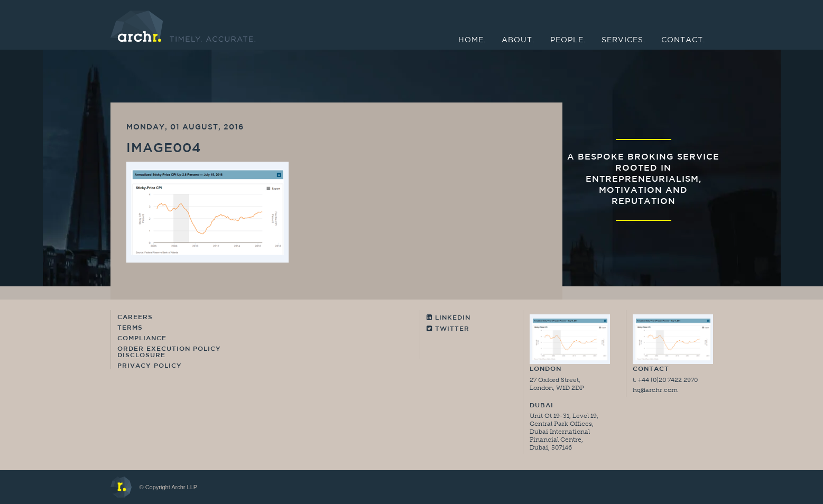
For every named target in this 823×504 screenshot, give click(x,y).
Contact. (683, 40)
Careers (135, 318)
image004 (164, 149)
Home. (472, 40)
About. (518, 40)
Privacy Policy (150, 366)
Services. (623, 40)
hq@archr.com (655, 390)
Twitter (448, 329)
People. (568, 40)
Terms (130, 328)
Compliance (142, 339)
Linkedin (449, 318)
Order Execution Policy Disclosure (169, 352)
